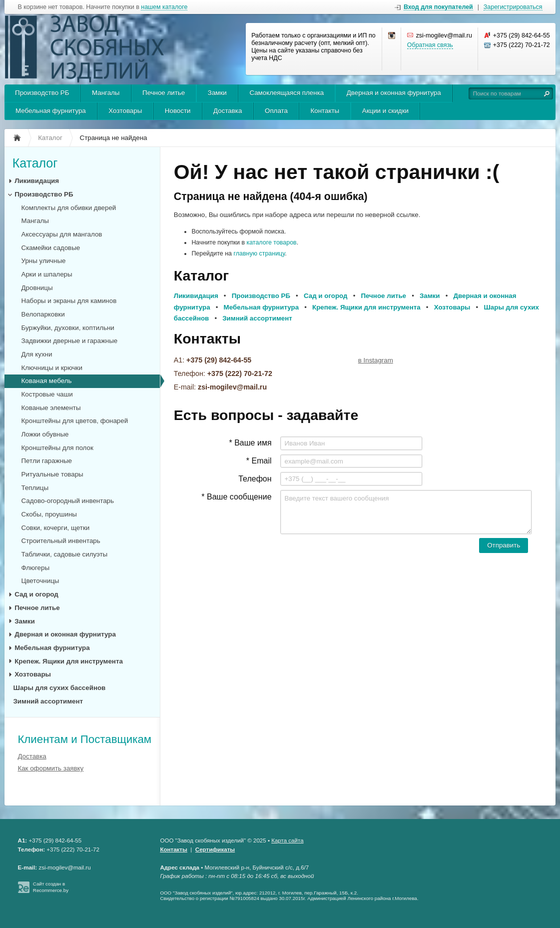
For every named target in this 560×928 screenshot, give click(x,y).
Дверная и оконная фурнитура (394, 93)
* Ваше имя (250, 443)
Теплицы (35, 488)
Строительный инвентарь (61, 541)
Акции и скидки (385, 111)
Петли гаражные (47, 461)
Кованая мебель (47, 381)
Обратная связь (430, 45)
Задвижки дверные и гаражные (70, 341)
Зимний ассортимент (48, 701)
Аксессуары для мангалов (62, 234)
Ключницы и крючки (52, 368)
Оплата (276, 111)
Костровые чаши (47, 394)
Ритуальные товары (52, 474)
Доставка (228, 111)
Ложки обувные (45, 434)
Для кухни (37, 354)
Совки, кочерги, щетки (56, 528)
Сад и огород (36, 594)
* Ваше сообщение (236, 497)
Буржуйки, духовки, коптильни (68, 328)
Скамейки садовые (51, 248)
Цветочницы (40, 581)
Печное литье (164, 93)
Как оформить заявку (50, 768)
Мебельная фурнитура (51, 111)
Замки (217, 93)
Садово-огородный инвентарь (68, 501)
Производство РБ (42, 93)
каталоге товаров (271, 242)
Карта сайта (287, 840)
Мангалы (106, 93)
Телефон (255, 479)
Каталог (35, 163)
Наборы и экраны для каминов (69, 301)
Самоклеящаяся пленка (286, 93)
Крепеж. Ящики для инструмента (69, 661)
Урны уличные (44, 261)
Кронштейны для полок (57, 448)
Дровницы (37, 288)
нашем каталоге (164, 7)
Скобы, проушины (49, 514)
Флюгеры (36, 568)
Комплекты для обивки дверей (69, 208)
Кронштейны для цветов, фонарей (75, 421)
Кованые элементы (51, 408)
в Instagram (376, 360)
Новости (178, 111)
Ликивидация (37, 181)
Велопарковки (43, 314)
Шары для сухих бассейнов (60, 688)
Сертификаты (215, 849)
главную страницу (260, 253)
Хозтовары (125, 111)
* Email (259, 461)
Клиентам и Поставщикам (84, 739)
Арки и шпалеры (47, 274)
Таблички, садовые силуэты (65, 554)
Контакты (325, 111)
